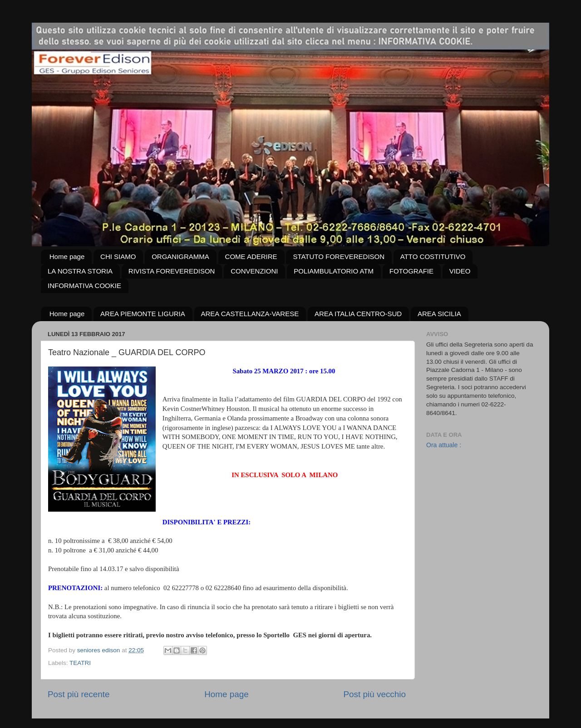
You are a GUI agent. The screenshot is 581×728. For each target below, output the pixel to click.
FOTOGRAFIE (411, 271)
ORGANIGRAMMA (180, 257)
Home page (67, 257)
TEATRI (80, 663)
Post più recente (79, 694)
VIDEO (460, 271)
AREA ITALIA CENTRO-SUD (358, 314)
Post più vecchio (374, 694)
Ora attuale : (444, 445)
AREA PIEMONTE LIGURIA (143, 314)
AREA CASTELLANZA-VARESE (250, 314)
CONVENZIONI (254, 271)
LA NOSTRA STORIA (80, 271)
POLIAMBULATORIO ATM (334, 271)
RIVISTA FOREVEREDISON (172, 271)
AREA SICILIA (439, 314)
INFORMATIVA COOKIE (84, 286)
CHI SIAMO (118, 257)
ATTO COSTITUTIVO (433, 257)
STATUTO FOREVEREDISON (339, 257)
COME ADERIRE (251, 257)
